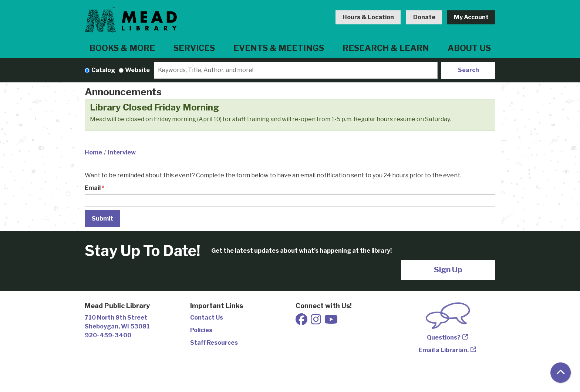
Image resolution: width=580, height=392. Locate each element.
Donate (424, 17)
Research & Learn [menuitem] (386, 48)
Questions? (444, 338)
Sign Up (448, 270)
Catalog (103, 70)
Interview (122, 152)
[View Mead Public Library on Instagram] (316, 322)
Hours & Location (368, 17)
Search (468, 70)
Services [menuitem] (194, 48)
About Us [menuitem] (469, 48)
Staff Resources (214, 343)
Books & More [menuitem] (122, 48)
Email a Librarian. (444, 350)
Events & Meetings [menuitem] (279, 48)
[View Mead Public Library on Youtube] (331, 322)
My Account (471, 17)
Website (137, 70)
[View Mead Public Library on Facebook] (302, 322)
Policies (201, 330)
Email (93, 188)
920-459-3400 (108, 335)
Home (93, 152)
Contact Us (207, 318)
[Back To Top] (561, 373)
